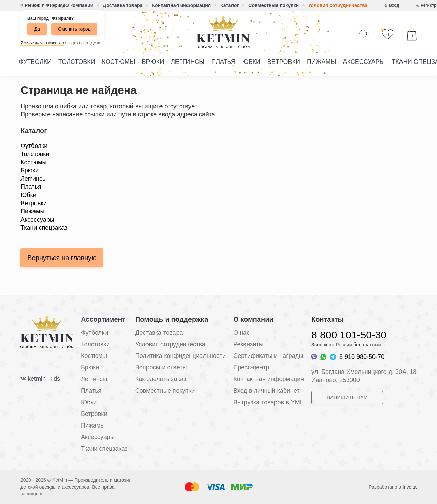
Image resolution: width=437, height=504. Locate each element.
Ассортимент (103, 319)
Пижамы (321, 62)
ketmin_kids (44, 379)
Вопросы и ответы (161, 367)
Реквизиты (248, 344)
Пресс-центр (251, 367)
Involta (410, 487)
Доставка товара (123, 5)
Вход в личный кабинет (266, 391)
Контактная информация (181, 5)
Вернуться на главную (62, 258)
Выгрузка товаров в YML (268, 402)
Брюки (153, 62)
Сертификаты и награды (268, 356)
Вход (394, 5)
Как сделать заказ (161, 379)
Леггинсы (188, 62)
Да (37, 29)
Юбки (251, 62)
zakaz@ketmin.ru (42, 43)
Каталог (229, 5)
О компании (79, 5)
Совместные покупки (273, 5)
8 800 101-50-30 (349, 335)
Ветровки (284, 62)
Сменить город (74, 29)
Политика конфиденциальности (181, 356)
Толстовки (77, 62)
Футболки (35, 62)
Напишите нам (347, 397)
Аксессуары (364, 62)
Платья (223, 62)
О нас (241, 333)
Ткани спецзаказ (44, 228)
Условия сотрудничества (338, 5)
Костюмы (119, 62)
